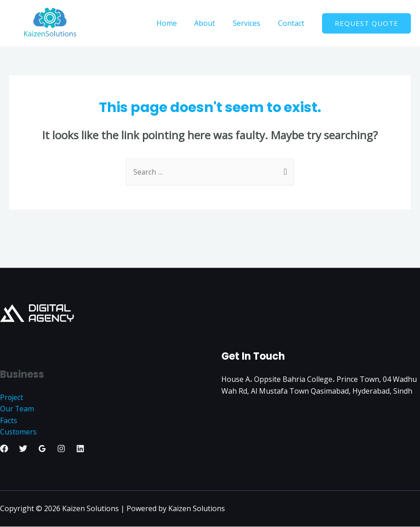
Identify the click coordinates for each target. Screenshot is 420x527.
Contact (293, 23)
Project (12, 397)
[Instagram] (61, 449)
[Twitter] (23, 449)
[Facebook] (4, 449)
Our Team (17, 409)
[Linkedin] (80, 449)
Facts (9, 420)
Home (177, 23)
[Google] (42, 449)
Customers (19, 432)
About (212, 23)
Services (251, 23)
